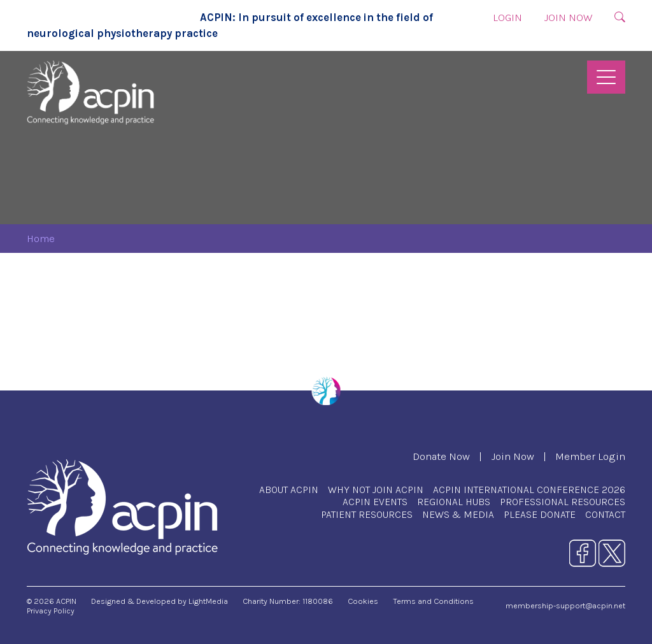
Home (41, 239)
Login (507, 18)
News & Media (458, 514)
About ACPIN (289, 490)
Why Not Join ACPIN (376, 490)
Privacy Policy (51, 611)
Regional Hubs (454, 502)
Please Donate (540, 514)
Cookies (363, 601)
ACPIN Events (375, 502)
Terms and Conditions (433, 601)
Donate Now (441, 456)
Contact (605, 514)
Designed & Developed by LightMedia (159, 601)
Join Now (568, 18)
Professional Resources (563, 502)
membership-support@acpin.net (565, 605)
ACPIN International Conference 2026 (529, 490)
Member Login (590, 456)
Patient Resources (367, 514)
